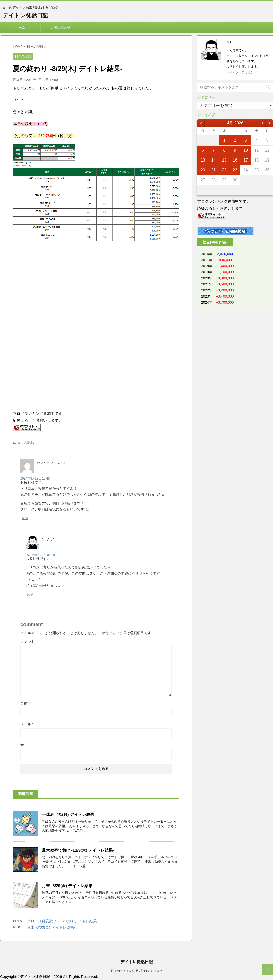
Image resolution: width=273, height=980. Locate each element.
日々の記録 (26, 442)
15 (224, 160)
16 (235, 160)
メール (27, 724)
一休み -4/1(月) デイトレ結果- (69, 815)
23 (235, 170)
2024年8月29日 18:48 (35, 478)
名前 (25, 703)
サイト (26, 745)
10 (246, 150)
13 (203, 160)
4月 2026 (235, 123)
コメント (28, 642)
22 (224, 170)
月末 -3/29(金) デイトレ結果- (68, 886)
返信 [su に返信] (30, 594)
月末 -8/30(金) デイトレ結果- (51, 927)
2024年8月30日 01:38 (40, 555)
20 (203, 170)
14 (213, 160)
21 (213, 170)
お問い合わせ (61, 27)
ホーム (20, 27)
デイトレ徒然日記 (25, 16)
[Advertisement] (55, 289)
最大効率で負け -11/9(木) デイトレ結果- (78, 850)
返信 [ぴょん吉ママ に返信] (25, 518)
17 (246, 160)
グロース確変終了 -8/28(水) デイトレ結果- (63, 921)
